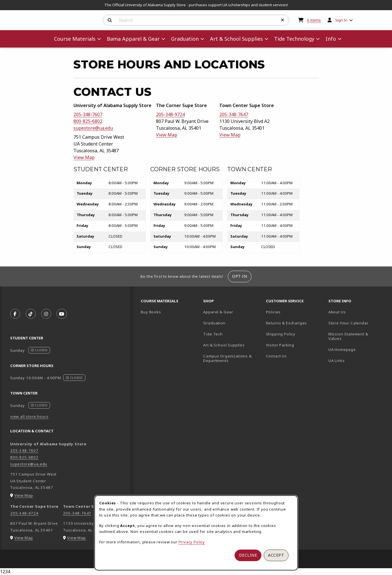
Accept (276, 555)
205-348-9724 (170, 114)
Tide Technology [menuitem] (294, 39)
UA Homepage (357, 349)
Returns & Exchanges (287, 323)
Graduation (214, 323)
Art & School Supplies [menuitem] (236, 39)
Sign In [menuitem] (341, 20)
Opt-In (240, 276)
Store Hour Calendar (357, 323)
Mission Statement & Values (348, 336)
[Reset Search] (283, 20)
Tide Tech (213, 334)
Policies (273, 312)
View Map (84, 157)
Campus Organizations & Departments (232, 358)
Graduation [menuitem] (185, 39)
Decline (248, 555)
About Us (337, 312)
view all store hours (29, 416)
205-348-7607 (88, 114)
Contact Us (276, 356)
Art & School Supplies (224, 345)
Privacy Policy (192, 542)
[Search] (110, 20)
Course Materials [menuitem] (75, 39)
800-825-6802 (88, 121)
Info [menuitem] (331, 39)
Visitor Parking (280, 345)
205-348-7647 (234, 114)
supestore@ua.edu (93, 128)
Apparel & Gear (218, 312)
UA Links (337, 361)
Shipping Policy (281, 334)
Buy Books (151, 312)
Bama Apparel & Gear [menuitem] (133, 39)
